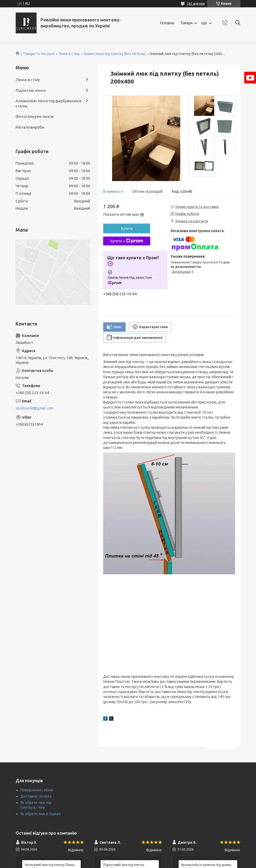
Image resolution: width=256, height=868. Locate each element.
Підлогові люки (31, 90)
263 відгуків (196, 4)
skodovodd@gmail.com (34, 408)
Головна (167, 23)
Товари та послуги (39, 54)
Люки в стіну (69, 54)
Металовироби (30, 127)
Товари (186, 23)
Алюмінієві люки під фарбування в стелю (48, 103)
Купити (127, 228)
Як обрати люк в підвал (40, 814)
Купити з (127, 241)
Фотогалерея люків (35, 116)
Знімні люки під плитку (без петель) (115, 54)
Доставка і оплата (36, 796)
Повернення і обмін (37, 790)
